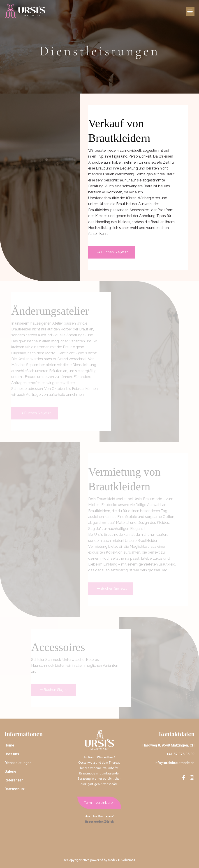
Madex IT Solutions (121, 860)
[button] (190, 11)
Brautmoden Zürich (99, 821)
